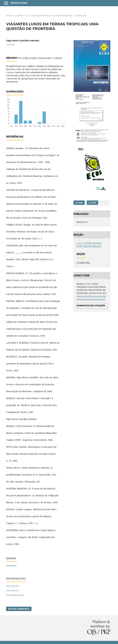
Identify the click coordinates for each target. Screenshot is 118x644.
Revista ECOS (19, 3)
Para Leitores (12, 586)
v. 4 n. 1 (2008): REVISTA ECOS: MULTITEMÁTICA (49, 16)
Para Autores (12, 590)
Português (11, 566)
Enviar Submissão (19, 609)
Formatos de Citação (91, 306)
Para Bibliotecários (15, 595)
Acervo (19, 16)
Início (9, 16)
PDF (80, 203)
